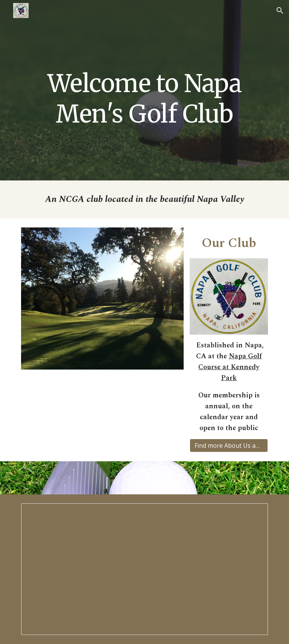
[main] (144, 90)
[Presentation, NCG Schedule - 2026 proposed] (144, 569)
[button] (280, 11)
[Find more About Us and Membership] (229, 445)
